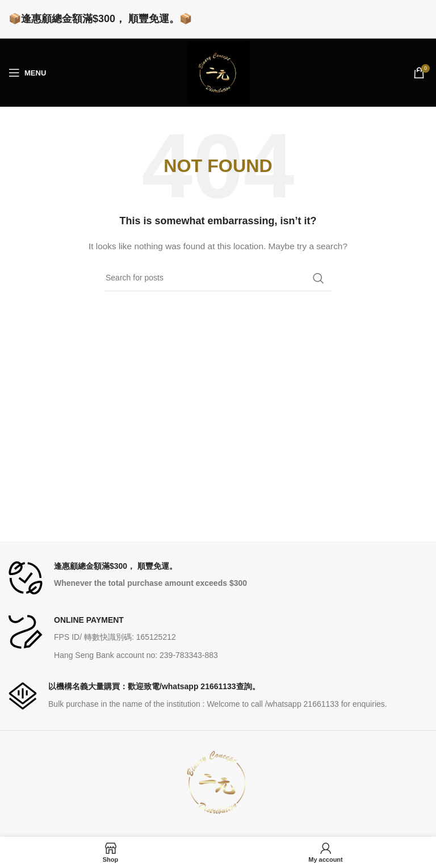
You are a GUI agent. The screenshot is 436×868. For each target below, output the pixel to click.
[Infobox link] (218, 578)
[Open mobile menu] (27, 73)
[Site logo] (218, 72)
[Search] (218, 278)
